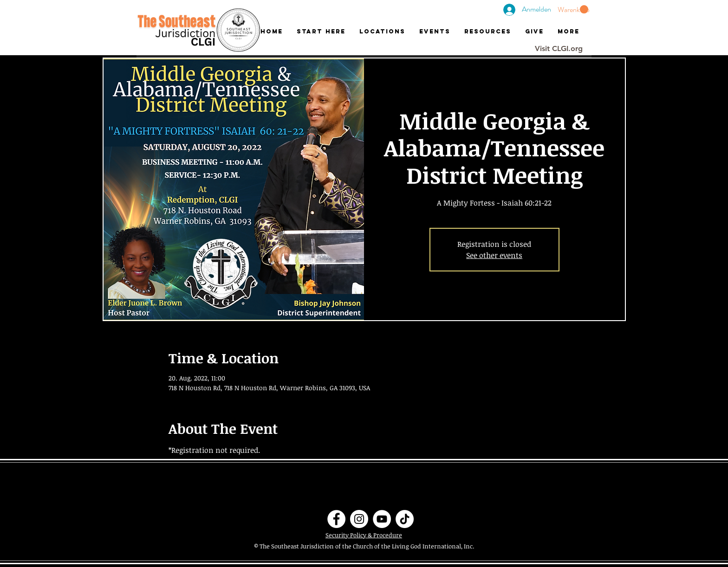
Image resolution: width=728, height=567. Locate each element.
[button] (573, 10)
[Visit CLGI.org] (559, 49)
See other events (494, 255)
